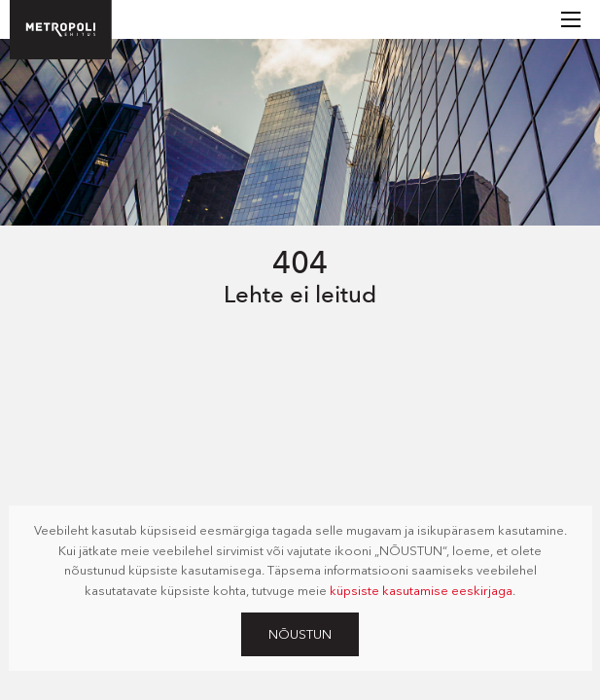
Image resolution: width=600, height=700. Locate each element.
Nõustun (300, 634)
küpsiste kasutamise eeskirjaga (421, 590)
